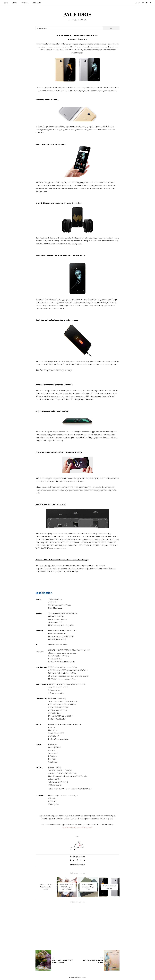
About (15, 3)
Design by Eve (82, 977)
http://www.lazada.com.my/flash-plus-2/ (77, 827)
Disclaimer (37, 3)
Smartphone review (78, 865)
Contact (25, 3)
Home (6, 3)
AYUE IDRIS (77, 14)
